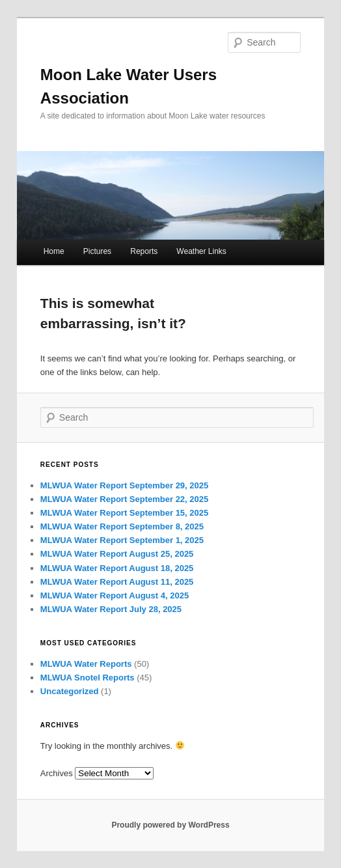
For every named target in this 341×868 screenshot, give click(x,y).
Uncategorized (70, 691)
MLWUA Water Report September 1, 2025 (122, 540)
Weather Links (201, 251)
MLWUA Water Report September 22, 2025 (124, 499)
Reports (144, 251)
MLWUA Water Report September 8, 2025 (122, 526)
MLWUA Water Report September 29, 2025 (124, 485)
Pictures (97, 251)
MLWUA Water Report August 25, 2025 (117, 554)
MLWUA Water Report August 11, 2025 (117, 582)
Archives (57, 773)
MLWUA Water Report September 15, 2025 (124, 513)
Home (54, 251)
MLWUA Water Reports (86, 664)
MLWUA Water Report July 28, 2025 (111, 609)
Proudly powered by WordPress (170, 825)
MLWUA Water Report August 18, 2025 (117, 568)
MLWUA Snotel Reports (88, 678)
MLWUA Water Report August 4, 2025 (115, 595)
